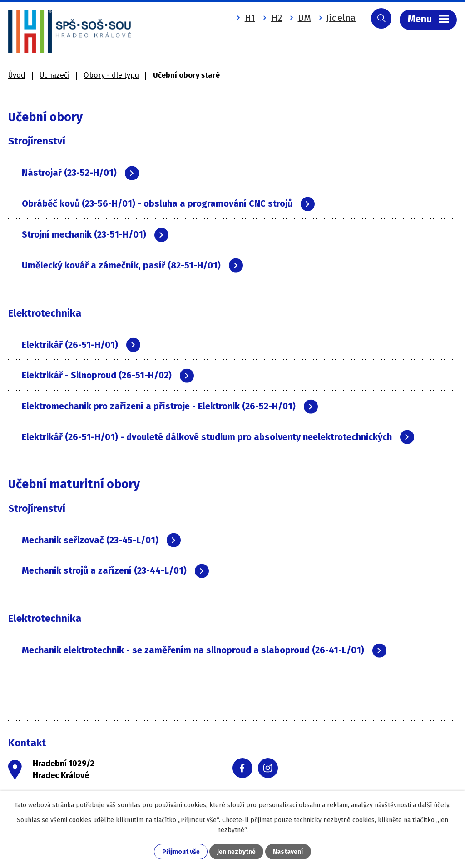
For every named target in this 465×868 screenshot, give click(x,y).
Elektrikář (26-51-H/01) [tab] (81, 345)
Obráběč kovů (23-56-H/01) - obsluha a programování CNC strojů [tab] (168, 203)
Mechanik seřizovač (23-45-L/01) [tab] (101, 540)
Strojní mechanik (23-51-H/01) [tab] (95, 234)
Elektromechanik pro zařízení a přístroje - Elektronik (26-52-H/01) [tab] (170, 406)
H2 (275, 18)
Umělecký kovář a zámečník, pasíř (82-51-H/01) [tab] (132, 265)
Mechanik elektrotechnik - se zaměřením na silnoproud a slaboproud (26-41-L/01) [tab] (204, 651)
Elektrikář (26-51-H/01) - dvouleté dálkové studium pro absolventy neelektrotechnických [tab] (218, 437)
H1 (249, 18)
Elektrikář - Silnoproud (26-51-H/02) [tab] (108, 375)
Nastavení (288, 852)
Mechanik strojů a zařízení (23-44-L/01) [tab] (115, 571)
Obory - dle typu (111, 74)
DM (303, 18)
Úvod (17, 74)
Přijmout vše (181, 852)
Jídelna (340, 18)
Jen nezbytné (236, 852)
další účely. (434, 805)
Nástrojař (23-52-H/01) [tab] (80, 172)
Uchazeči (54, 74)
